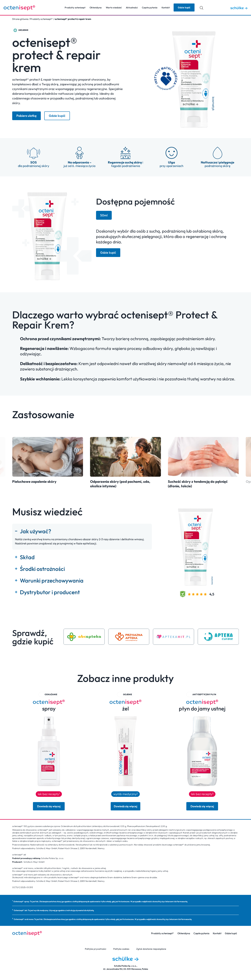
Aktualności (132, 7)
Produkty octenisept (75, 7)
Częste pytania (150, 7)
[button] (21, 30)
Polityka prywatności (96, 949)
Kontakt (166, 7)
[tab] (104, 215)
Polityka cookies (121, 949)
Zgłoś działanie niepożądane (151, 949)
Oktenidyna (96, 7)
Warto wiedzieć (114, 7)
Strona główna (20, 19)
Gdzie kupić (231, 933)
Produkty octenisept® (41, 19)
